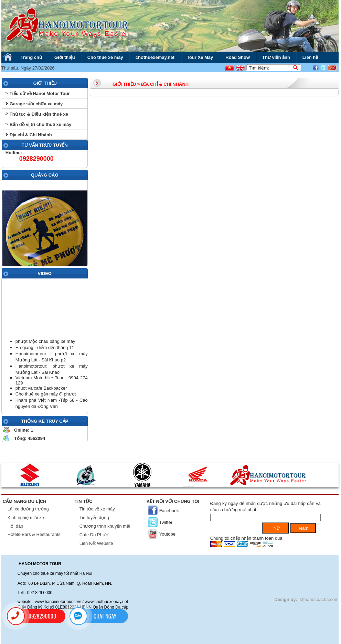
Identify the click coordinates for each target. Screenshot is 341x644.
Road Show (238, 57)
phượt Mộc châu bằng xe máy (45, 341)
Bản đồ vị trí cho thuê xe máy (41, 124)
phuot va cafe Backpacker (41, 388)
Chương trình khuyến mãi (105, 526)
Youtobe (167, 534)
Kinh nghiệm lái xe (26, 518)
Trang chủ (31, 57)
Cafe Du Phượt (95, 535)
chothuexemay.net (155, 57)
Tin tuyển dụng (94, 518)
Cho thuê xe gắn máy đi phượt (46, 394)
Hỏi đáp (15, 526)
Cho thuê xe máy (105, 57)
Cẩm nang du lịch (25, 501)
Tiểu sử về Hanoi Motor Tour (40, 93)
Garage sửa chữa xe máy (36, 104)
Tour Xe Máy (200, 57)
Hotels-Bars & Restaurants (34, 534)
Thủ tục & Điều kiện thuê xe (39, 114)
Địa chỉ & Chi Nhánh (31, 135)
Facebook (169, 511)
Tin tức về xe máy (97, 509)
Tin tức (84, 501)
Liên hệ (310, 57)
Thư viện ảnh (276, 57)
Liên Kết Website (96, 543)
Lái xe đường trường (28, 509)
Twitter (166, 522)
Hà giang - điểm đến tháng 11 (45, 347)
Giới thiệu (65, 57)
